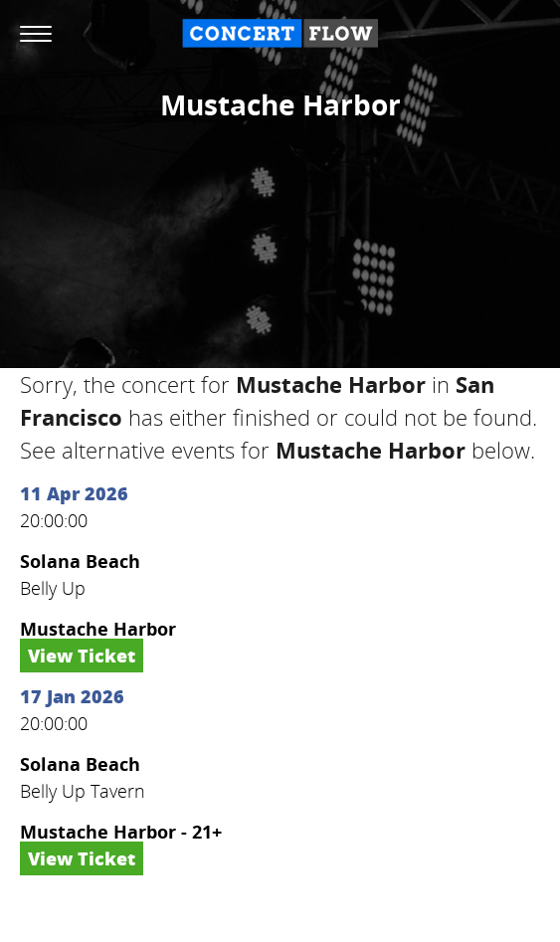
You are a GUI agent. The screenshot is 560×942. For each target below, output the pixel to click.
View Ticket (82, 656)
